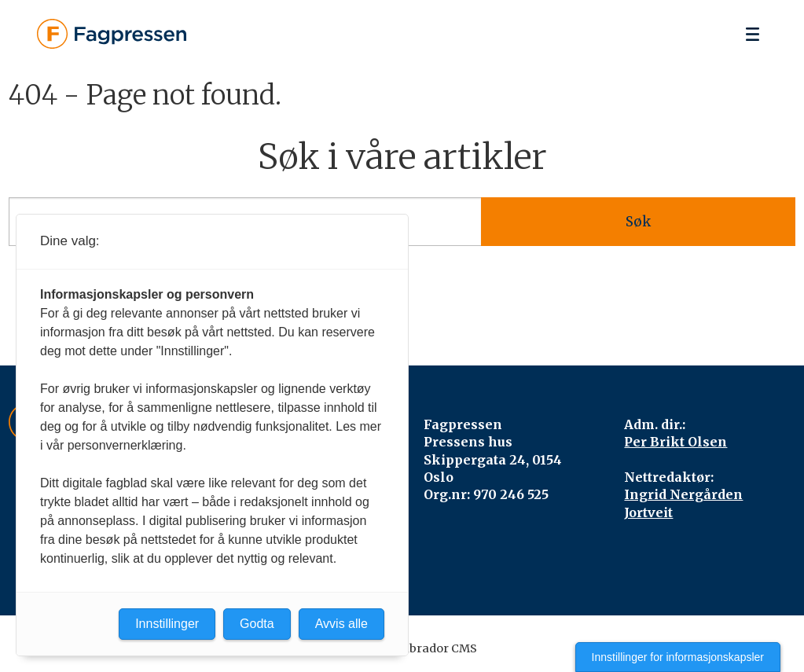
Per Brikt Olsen (676, 442)
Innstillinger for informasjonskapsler (678, 657)
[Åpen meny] (753, 34)
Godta (257, 624)
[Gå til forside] (112, 34)
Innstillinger (167, 624)
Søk (638, 222)
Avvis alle (341, 624)
